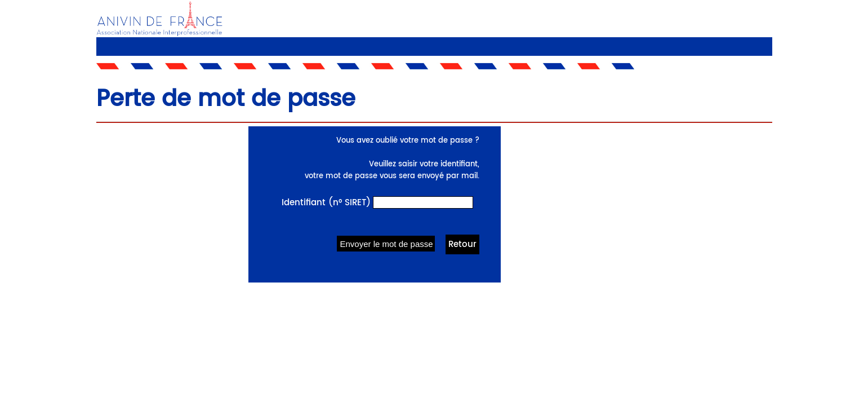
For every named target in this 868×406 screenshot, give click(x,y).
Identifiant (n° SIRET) (326, 203)
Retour (462, 244)
